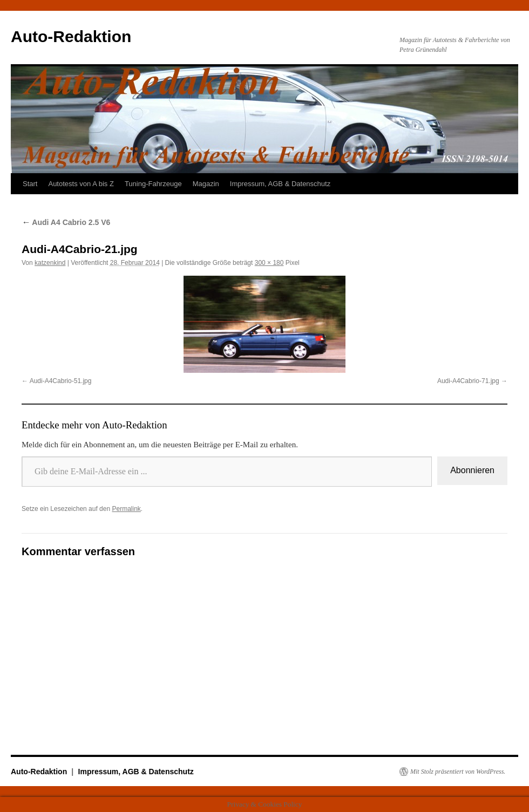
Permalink (126, 509)
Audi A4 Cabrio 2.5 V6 (66, 222)
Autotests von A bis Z (81, 184)
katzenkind (50, 263)
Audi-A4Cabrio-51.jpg (61, 381)
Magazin (206, 184)
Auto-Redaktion (71, 36)
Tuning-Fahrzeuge (153, 184)
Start (30, 184)
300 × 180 (269, 263)
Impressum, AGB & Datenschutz (280, 184)
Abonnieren (472, 470)
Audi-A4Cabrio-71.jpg (468, 381)
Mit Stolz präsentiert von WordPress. (458, 772)
